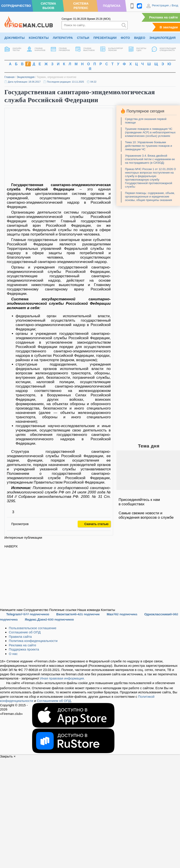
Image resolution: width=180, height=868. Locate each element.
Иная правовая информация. (63, 678)
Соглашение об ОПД (25, 632)
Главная (9, 77)
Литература (63, 38)
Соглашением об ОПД (54, 701)
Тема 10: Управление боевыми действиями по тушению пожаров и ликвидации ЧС (149, 146)
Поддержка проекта (24, 649)
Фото (125, 38)
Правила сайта (20, 637)
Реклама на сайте (163, 17)
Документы (15, 38)
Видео (140, 38)
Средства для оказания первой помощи (146, 121)
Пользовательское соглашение (33, 628)
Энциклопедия (163, 38)
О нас (13, 654)
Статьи (83, 38)
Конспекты (39, 38)
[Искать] (124, 25)
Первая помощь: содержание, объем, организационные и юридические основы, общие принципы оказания (150, 197)
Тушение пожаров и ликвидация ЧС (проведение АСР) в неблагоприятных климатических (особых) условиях (150, 132)
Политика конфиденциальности (33, 641)
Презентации (105, 38)
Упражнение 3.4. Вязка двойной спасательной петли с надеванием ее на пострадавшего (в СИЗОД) (150, 159)
